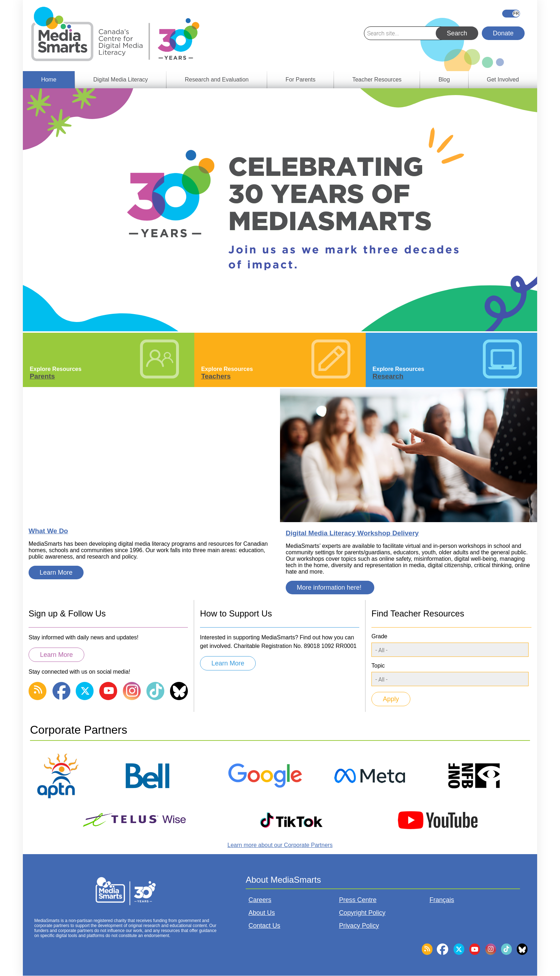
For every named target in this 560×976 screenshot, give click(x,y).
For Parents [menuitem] (301, 80)
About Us (262, 913)
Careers (260, 900)
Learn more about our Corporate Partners (280, 845)
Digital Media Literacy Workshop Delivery (352, 533)
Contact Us (264, 926)
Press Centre (358, 900)
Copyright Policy (362, 913)
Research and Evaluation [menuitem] (217, 80)
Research (388, 376)
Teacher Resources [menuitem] (377, 80)
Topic (378, 666)
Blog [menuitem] (444, 80)
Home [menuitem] (49, 80)
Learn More (56, 573)
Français (511, 14)
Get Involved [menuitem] (503, 80)
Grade (379, 636)
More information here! (330, 588)
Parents (42, 376)
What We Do (48, 531)
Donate (503, 33)
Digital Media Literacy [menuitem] (121, 80)
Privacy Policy (359, 926)
